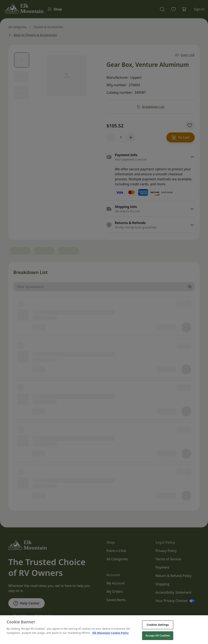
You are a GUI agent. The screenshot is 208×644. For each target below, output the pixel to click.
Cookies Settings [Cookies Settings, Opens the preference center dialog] (158, 632)
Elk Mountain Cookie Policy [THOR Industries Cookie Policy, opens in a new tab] (111, 639)
